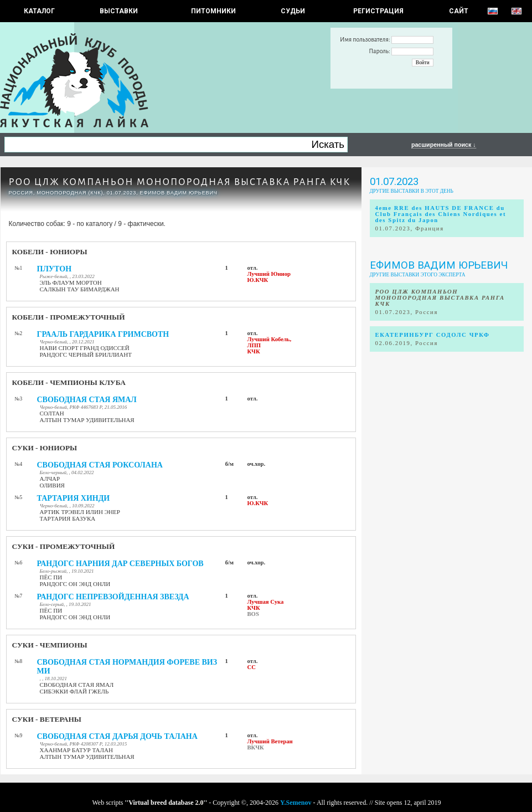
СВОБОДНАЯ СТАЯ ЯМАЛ (87, 400)
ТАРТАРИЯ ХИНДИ (74, 498)
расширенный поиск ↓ (444, 145)
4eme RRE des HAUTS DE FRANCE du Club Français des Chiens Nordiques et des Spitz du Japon (441, 214)
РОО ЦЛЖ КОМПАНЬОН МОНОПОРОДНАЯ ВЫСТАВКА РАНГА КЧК (180, 182)
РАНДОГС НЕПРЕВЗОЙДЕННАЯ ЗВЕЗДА (113, 597)
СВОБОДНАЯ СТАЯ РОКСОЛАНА (100, 465)
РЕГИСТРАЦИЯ (378, 11)
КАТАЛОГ (39, 11)
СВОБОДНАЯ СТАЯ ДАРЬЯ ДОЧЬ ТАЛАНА (117, 736)
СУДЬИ (293, 11)
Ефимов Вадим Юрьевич (439, 265)
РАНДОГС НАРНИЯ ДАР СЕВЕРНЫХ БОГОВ (120, 564)
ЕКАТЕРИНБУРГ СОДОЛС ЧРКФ (433, 335)
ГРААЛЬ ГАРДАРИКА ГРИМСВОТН (103, 334)
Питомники (213, 11)
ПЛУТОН (55, 269)
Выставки (119, 11)
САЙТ (459, 11)
